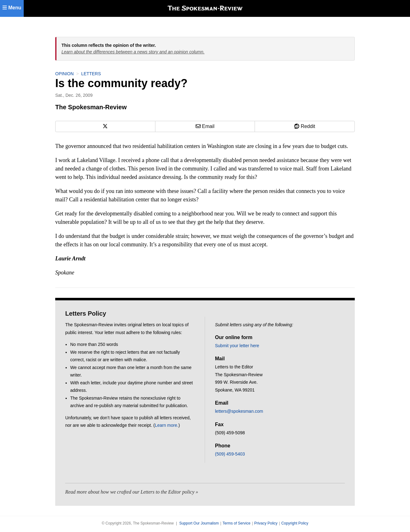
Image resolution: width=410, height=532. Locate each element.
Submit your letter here (237, 346)
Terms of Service (236, 523)
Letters (91, 74)
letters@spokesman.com (239, 411)
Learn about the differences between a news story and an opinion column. (133, 52)
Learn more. (166, 425)
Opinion (64, 74)
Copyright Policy (295, 523)
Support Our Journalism (199, 523)
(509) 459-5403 (230, 454)
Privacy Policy (266, 523)
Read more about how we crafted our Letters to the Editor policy (130, 492)
